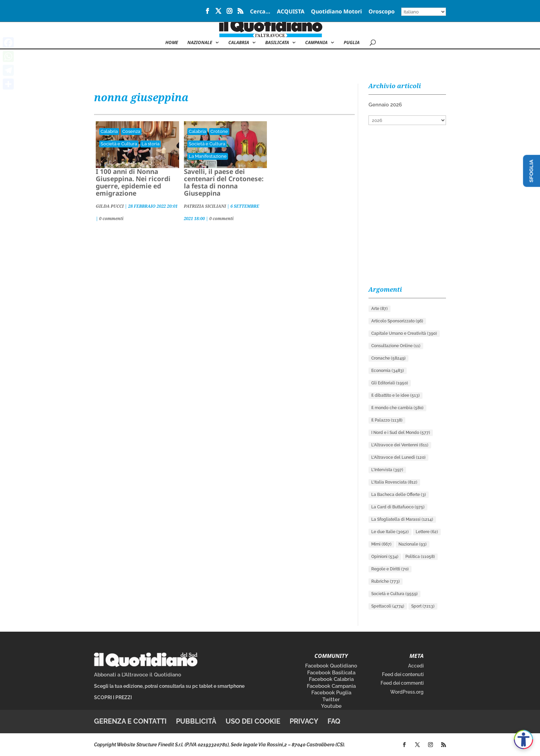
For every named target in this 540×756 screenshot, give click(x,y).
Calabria (239, 43)
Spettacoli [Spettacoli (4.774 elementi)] (388, 606)
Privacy (304, 721)
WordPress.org (407, 692)
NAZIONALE (200, 43)
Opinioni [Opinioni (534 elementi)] (385, 557)
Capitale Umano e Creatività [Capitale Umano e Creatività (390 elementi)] (404, 333)
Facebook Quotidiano (331, 666)
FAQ (334, 721)
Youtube (331, 706)
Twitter (331, 700)
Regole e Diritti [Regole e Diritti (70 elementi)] (390, 569)
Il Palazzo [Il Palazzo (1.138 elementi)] (387, 420)
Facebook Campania (331, 686)
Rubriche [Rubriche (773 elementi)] (386, 581)
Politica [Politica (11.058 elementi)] (420, 557)
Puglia (352, 43)
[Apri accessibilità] (523, 739)
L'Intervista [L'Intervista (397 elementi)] (387, 470)
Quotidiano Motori (336, 12)
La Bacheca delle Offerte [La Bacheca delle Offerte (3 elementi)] (399, 495)
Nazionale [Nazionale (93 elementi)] (413, 544)
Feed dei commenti (402, 683)
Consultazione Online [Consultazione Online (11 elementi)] (396, 346)
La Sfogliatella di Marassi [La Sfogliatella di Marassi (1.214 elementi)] (402, 519)
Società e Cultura (119, 144)
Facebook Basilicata (331, 673)
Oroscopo (382, 12)
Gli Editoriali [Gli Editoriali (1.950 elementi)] (390, 383)
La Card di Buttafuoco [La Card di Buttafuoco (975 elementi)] (398, 507)
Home (172, 43)
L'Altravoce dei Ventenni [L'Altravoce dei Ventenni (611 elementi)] (400, 445)
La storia (150, 144)
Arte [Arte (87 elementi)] (380, 309)
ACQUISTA (291, 12)
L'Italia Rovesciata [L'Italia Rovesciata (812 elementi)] (394, 482)
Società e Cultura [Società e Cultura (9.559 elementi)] (394, 594)
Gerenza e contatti (130, 721)
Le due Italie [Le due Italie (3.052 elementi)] (390, 532)
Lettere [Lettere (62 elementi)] (427, 532)
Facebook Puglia (331, 693)
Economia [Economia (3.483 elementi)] (388, 371)
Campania (316, 43)
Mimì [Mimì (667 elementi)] (381, 544)
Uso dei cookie (253, 721)
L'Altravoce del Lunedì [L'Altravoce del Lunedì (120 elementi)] (398, 457)
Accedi (416, 666)
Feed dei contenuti (403, 674)
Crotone (219, 131)
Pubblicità (196, 721)
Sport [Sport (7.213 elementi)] (423, 606)
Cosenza (131, 131)
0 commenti (111, 219)
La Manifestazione (208, 156)
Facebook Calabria (331, 679)
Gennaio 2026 (385, 105)
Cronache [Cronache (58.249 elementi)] (388, 358)
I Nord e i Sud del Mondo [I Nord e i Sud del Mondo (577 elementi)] (401, 433)
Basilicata (277, 43)
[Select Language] (424, 12)
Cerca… (260, 12)
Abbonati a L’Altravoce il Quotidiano (138, 675)
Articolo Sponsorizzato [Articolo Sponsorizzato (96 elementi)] (397, 321)
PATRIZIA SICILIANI (205, 206)
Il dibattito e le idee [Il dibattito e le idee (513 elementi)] (396, 395)
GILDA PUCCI (110, 206)
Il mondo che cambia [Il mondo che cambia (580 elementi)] (397, 408)
